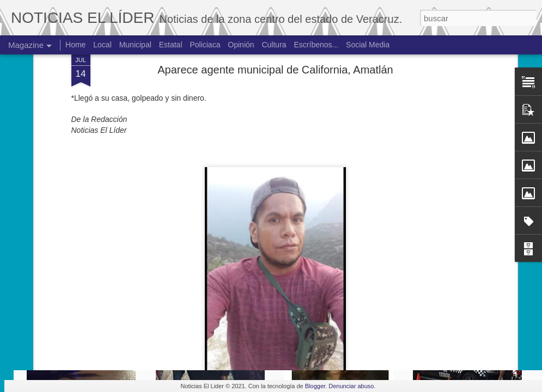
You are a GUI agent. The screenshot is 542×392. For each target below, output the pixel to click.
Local (102, 45)
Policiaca (205, 45)
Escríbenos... (316, 45)
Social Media (368, 45)
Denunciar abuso (351, 386)
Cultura (274, 45)
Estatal (171, 45)
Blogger (315, 386)
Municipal (135, 45)
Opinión (241, 45)
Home (75, 45)
